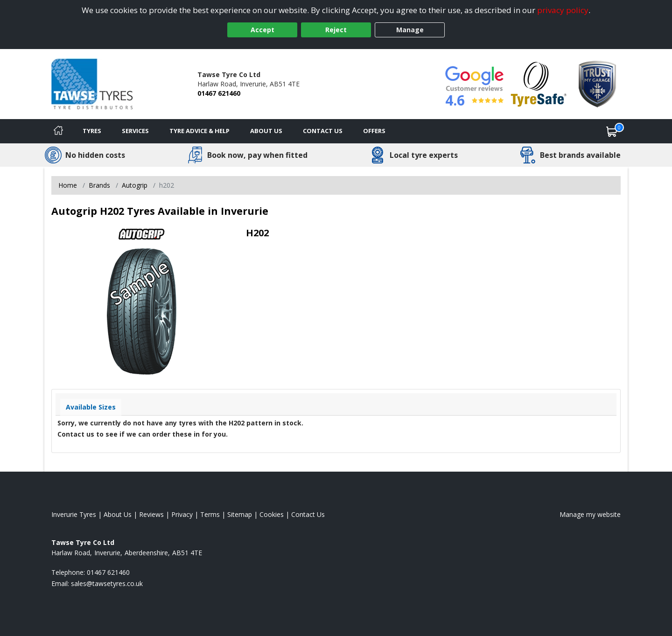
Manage (410, 30)
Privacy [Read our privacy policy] (182, 514)
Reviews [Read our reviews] (151, 514)
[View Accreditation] (539, 83)
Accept (262, 30)
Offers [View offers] (374, 131)
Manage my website (590, 514)
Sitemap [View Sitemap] (240, 514)
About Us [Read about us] (118, 514)
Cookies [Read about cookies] (272, 514)
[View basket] (612, 131)
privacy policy (563, 10)
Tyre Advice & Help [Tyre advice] (199, 131)
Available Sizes (91, 407)
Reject (336, 30)
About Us (266, 131)
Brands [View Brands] (99, 185)
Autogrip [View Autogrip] (135, 185)
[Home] (58, 131)
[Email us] (107, 583)
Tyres (92, 131)
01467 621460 (219, 93)
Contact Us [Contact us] (323, 131)
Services (135, 131)
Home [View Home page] (68, 185)
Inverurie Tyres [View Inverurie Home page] (74, 514)
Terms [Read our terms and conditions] (210, 514)
